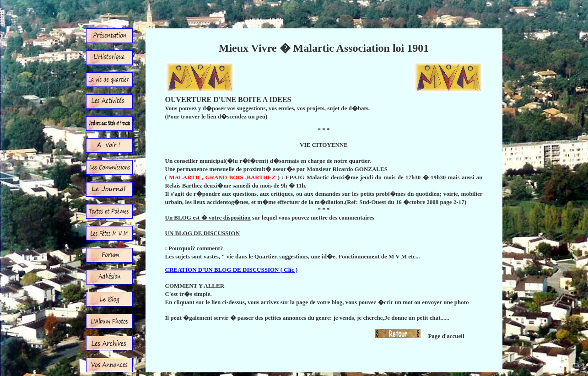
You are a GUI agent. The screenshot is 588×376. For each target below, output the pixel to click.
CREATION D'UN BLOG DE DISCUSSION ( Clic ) (232, 270)
